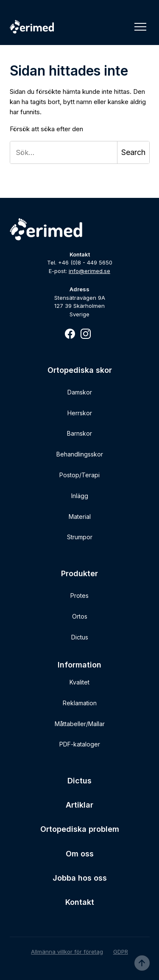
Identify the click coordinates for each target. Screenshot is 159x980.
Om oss (80, 854)
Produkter (79, 573)
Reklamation (80, 703)
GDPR (121, 952)
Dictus (80, 637)
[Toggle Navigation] (140, 27)
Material (80, 517)
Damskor (80, 392)
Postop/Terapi (79, 475)
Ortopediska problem (80, 829)
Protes (79, 596)
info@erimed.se (89, 271)
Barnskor (79, 433)
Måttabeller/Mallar (80, 724)
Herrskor (80, 413)
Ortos (80, 616)
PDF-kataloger (80, 744)
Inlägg (80, 496)
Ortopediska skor (80, 370)
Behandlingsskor (80, 454)
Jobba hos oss (80, 878)
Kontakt (80, 902)
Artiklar (79, 805)
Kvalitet (79, 682)
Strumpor (80, 537)
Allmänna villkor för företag (67, 952)
